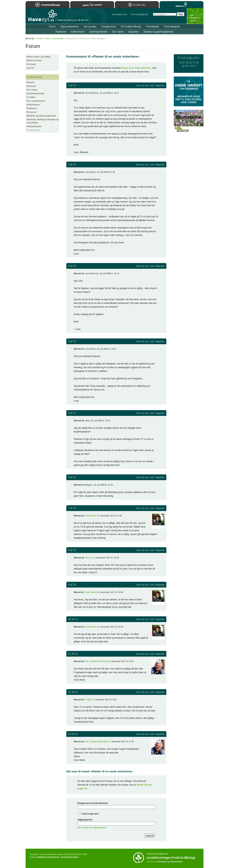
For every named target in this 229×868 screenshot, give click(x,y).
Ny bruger (31, 64)
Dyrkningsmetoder (35, 93)
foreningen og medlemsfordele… (171, 862)
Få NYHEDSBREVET (140, 15)
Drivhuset (31, 86)
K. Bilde (88, 700)
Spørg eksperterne (69, 27)
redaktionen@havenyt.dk (48, 857)
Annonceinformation (69, 857)
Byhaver (30, 82)
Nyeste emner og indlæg (38, 57)
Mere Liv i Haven (92, 5)
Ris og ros (31, 112)
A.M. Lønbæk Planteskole (96, 661)
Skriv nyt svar (142, 85)
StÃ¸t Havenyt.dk (195, 16)
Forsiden (39, 39)
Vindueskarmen (34, 126)
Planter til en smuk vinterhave (136, 68)
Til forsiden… (42, 17)
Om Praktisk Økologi (131, 27)
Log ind (30, 68)
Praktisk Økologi (48, 5)
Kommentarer (33, 130)
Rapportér (160, 85)
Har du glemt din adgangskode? (92, 828)
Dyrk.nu (137, 5)
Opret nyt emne (34, 60)
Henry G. (89, 558)
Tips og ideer (90, 27)
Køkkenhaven (33, 105)
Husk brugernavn (90, 814)
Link (152, 85)
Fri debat (31, 97)
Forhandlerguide (172, 27)
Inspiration (133, 32)
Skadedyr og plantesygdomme (41, 116)
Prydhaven (32, 108)
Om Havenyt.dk (119, 15)
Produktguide (152, 27)
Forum (52, 27)
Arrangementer (109, 27)
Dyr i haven (32, 90)
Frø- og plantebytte (36, 101)
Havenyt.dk (181, 5)
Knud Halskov (91, 516)
